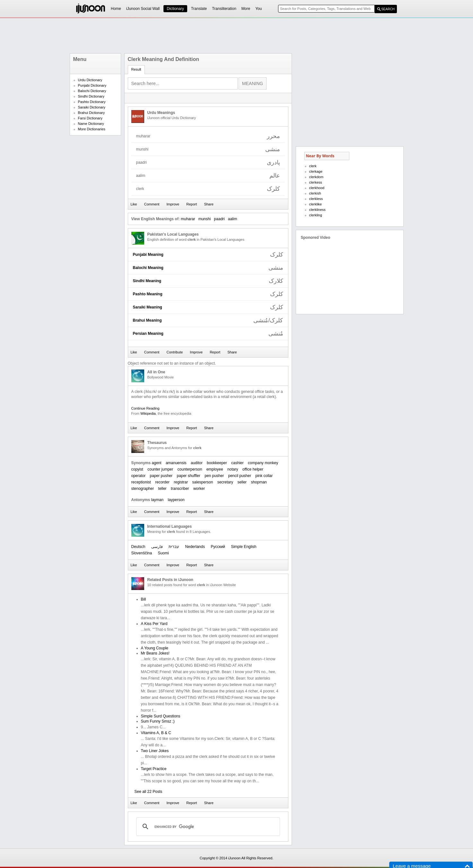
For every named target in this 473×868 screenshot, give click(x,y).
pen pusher (214, 476)
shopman (259, 482)
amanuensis (176, 463)
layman (158, 500)
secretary (225, 482)
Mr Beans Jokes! (155, 653)
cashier (237, 463)
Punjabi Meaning (148, 255)
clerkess (316, 182)
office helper (253, 469)
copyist (137, 469)
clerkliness (317, 210)
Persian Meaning (148, 334)
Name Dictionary (91, 124)
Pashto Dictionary (92, 102)
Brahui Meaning (147, 320)
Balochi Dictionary (92, 91)
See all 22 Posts (149, 792)
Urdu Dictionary (90, 80)
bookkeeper (217, 463)
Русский (218, 547)
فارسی (157, 547)
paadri (219, 219)
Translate (199, 9)
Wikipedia (148, 413)
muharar (188, 219)
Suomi (163, 553)
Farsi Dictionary (90, 118)
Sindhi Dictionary (91, 96)
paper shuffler (189, 476)
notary (233, 469)
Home (116, 9)
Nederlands (195, 547)
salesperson (203, 482)
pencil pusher (240, 476)
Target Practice (154, 769)
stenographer (143, 489)
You (258, 9)
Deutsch (138, 547)
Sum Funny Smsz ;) (158, 721)
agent (157, 463)
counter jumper (160, 469)
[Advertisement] (237, 36)
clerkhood (317, 188)
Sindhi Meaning (147, 281)
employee (215, 469)
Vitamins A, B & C (156, 733)
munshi (205, 219)
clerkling (316, 215)
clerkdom (316, 177)
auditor (197, 463)
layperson (176, 500)
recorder (162, 482)
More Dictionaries (92, 129)
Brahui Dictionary (92, 113)
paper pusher (161, 476)
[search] (207, 827)
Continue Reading (145, 408)
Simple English (244, 547)
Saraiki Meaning (148, 307)
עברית (174, 547)
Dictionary (175, 9)
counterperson (190, 469)
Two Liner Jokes (155, 751)
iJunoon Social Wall (143, 9)
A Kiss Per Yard (154, 624)
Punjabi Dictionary (92, 85)
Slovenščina (142, 553)
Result (136, 69)
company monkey (263, 463)
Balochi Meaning (148, 268)
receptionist (141, 482)
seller (242, 482)
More (246, 9)
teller (162, 489)
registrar (181, 482)
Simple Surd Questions (161, 716)
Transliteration (224, 9)
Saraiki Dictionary (92, 107)
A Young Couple (155, 648)
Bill (144, 599)
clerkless (316, 199)
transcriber (180, 489)
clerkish (315, 193)
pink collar (264, 476)
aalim (233, 219)
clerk (313, 166)
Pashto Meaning (148, 294)
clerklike (316, 204)
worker (199, 489)
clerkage (316, 171)
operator (139, 476)
